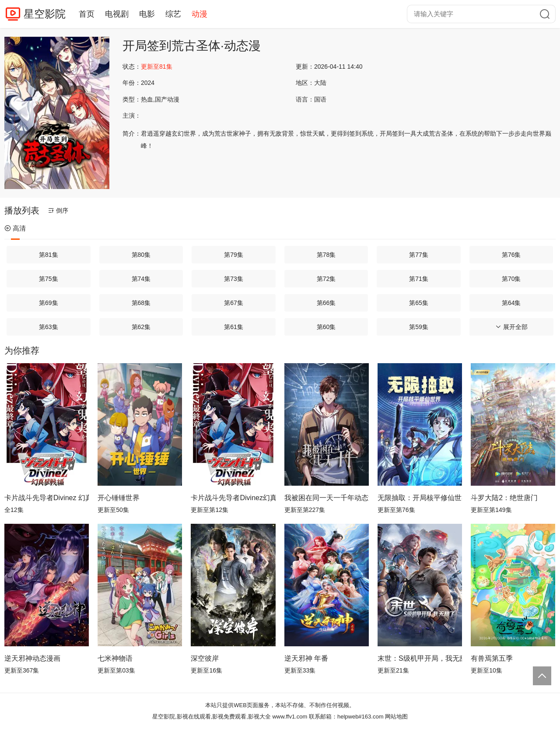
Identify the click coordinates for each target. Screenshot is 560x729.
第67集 (234, 303)
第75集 (49, 279)
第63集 (49, 327)
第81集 (49, 255)
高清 (15, 228)
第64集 (511, 303)
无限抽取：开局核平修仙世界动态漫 (420, 498)
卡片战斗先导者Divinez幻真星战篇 (233, 498)
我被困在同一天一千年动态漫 (327, 498)
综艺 (173, 14)
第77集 (419, 255)
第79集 (234, 255)
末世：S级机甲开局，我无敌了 (420, 658)
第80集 (141, 255)
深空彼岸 (205, 658)
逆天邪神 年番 (306, 658)
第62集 (141, 327)
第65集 (419, 303)
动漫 (199, 14)
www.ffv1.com (290, 717)
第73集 (234, 279)
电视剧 (117, 14)
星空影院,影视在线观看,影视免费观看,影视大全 (212, 717)
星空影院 (45, 14)
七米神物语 (115, 658)
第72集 (326, 279)
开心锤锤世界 (119, 498)
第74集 (141, 279)
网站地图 (396, 717)
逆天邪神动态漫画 (32, 658)
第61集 (234, 327)
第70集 (511, 279)
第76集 (511, 255)
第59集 (419, 327)
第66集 (326, 303)
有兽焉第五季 (492, 658)
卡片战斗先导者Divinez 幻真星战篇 (47, 498)
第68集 (141, 303)
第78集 (326, 255)
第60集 (326, 327)
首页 (87, 14)
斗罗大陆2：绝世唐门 (504, 498)
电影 (147, 14)
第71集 (419, 279)
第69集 (49, 303)
